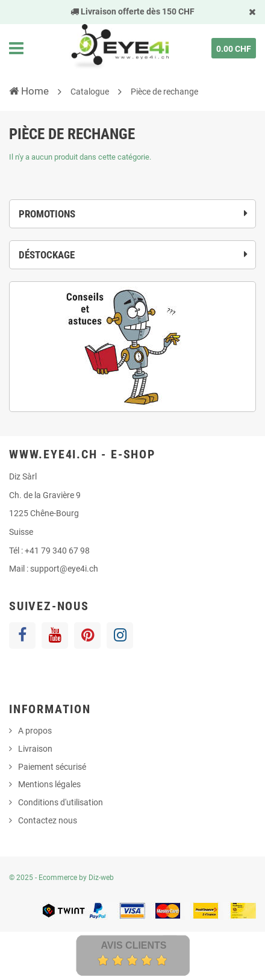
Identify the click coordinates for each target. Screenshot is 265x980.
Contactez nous (48, 820)
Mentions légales (49, 784)
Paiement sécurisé (52, 767)
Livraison (35, 749)
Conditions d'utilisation (61, 802)
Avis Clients (133, 945)
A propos (35, 731)
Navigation (16, 48)
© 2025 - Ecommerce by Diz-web (61, 878)
